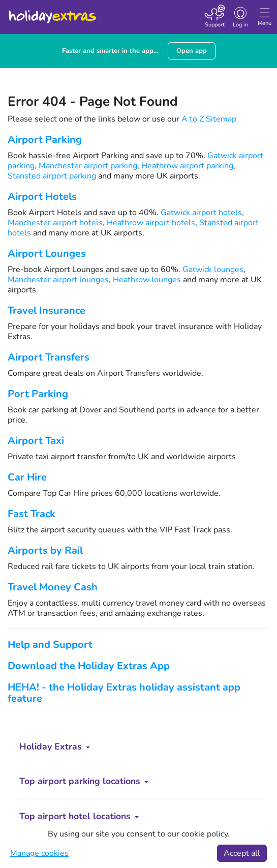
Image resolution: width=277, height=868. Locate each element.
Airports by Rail (45, 550)
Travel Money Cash (53, 587)
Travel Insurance (47, 310)
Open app (192, 51)
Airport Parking (45, 140)
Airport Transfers (49, 357)
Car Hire (27, 477)
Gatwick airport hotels (201, 213)
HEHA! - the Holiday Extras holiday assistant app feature (124, 693)
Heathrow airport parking (187, 166)
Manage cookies (39, 853)
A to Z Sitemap (209, 119)
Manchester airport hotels (55, 223)
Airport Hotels (42, 197)
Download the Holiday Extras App (89, 666)
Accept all (242, 853)
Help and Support (50, 645)
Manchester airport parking (88, 166)
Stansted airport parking (52, 176)
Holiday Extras (52, 12)
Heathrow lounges (147, 280)
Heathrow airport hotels (151, 223)
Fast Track (32, 514)
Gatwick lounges (213, 270)
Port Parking (38, 394)
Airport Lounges (47, 253)
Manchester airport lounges (58, 280)
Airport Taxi (36, 441)
